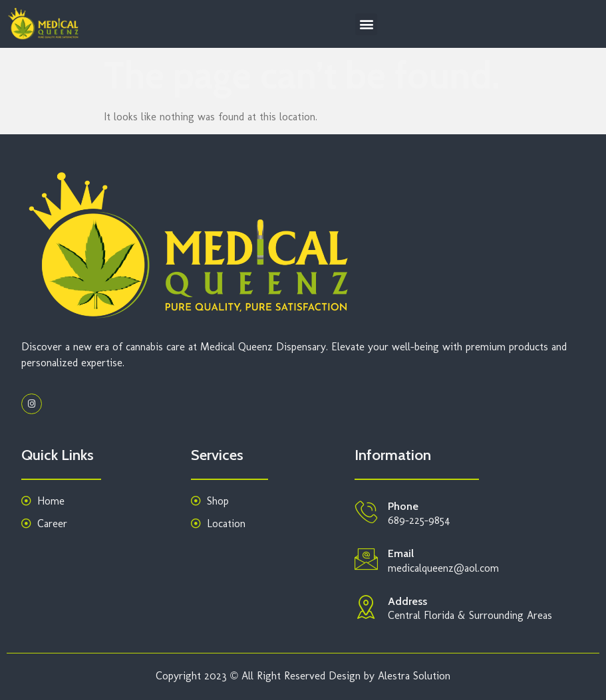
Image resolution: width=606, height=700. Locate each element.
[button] (366, 24)
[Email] (366, 559)
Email (401, 553)
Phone (403, 506)
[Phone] (366, 512)
